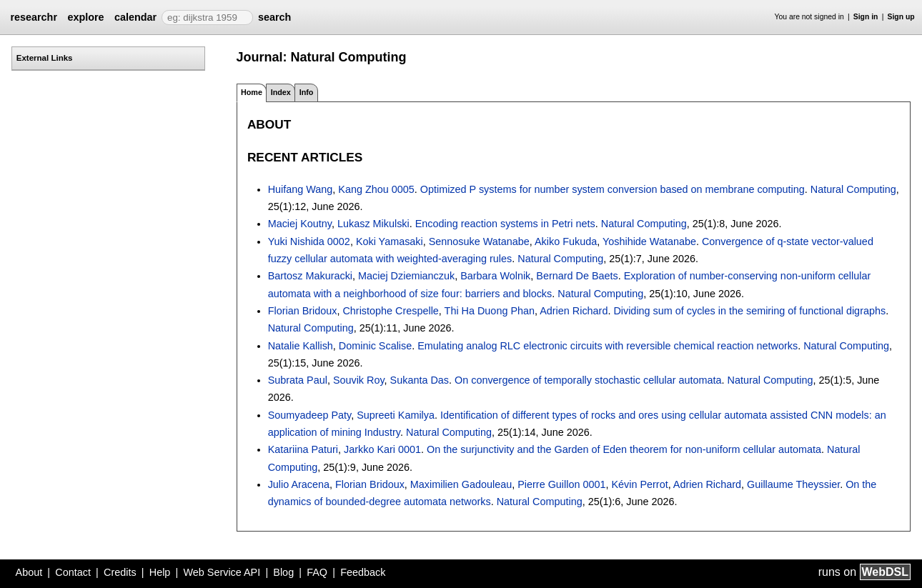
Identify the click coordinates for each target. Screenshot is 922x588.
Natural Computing (853, 189)
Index (281, 92)
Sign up (901, 17)
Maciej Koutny (300, 224)
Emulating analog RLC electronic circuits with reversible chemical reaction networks (608, 346)
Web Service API (222, 572)
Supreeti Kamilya (396, 415)
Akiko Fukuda (566, 241)
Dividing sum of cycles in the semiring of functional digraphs (749, 311)
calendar (135, 17)
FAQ (317, 572)
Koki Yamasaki (390, 241)
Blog (283, 572)
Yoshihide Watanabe (649, 241)
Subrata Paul (298, 380)
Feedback (363, 572)
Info (307, 92)
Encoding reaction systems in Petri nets (505, 224)
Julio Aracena (299, 484)
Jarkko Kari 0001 (382, 449)
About (29, 572)
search (274, 17)
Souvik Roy (359, 380)
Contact (73, 572)
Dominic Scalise (375, 346)
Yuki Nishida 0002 (309, 241)
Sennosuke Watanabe (479, 241)
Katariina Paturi (303, 449)
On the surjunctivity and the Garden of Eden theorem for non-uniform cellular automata (624, 449)
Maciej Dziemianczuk (406, 276)
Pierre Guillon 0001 (561, 484)
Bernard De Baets (577, 276)
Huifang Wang (301, 189)
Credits (120, 572)
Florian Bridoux (303, 311)
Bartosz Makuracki (310, 276)
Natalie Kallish (301, 346)
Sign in (866, 17)
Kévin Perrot (639, 484)
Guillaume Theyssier (793, 484)
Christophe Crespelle (390, 311)
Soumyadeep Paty (310, 415)
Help (160, 572)
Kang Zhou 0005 (376, 189)
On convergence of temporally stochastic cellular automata (588, 380)
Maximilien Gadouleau (461, 484)
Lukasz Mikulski (373, 224)
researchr (34, 17)
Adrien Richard (574, 311)
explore (85, 17)
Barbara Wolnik (495, 276)
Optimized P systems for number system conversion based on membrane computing (613, 189)
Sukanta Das (420, 380)
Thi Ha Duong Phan (490, 311)
